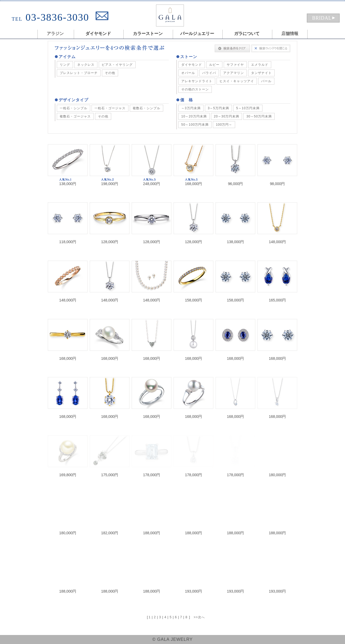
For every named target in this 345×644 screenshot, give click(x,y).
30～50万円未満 (259, 116)
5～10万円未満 (248, 108)
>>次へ (199, 617)
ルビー (214, 65)
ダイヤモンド (192, 65)
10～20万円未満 (194, 116)
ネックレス (86, 65)
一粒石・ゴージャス (110, 108)
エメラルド (260, 65)
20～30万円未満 (227, 116)
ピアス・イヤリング (117, 65)
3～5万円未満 (218, 108)
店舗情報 (290, 34)
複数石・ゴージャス (75, 116)
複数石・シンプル (146, 108)
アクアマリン (234, 73)
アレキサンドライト (197, 81)
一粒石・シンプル (74, 108)
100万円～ (224, 125)
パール (266, 81)
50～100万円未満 (195, 125)
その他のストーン (195, 89)
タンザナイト (261, 73)
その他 (110, 73)
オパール (188, 73)
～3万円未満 (191, 108)
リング (65, 65)
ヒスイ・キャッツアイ (237, 81)
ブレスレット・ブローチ (79, 73)
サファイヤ (235, 65)
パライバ (209, 73)
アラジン (55, 34)
